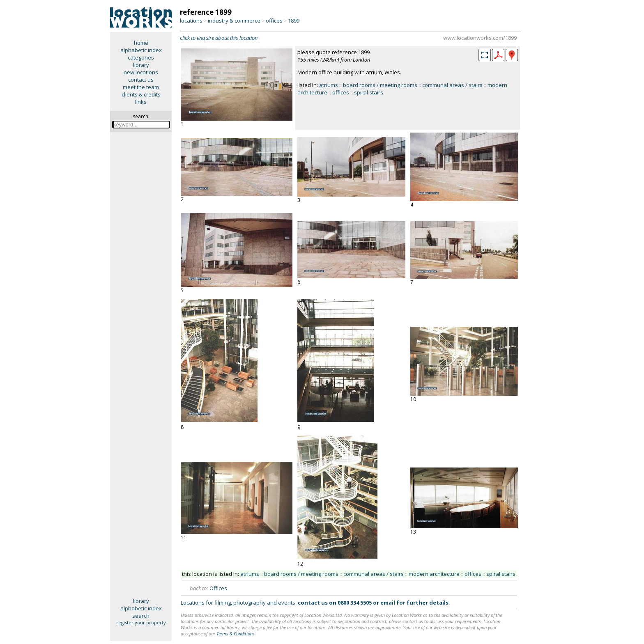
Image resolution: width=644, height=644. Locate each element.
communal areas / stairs (452, 85)
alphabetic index (141, 50)
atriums (329, 85)
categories (141, 57)
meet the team (141, 87)
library (141, 65)
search (141, 616)
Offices (218, 588)
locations (191, 21)
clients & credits (141, 94)
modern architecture (434, 574)
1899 (294, 21)
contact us (141, 80)
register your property (141, 622)
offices (274, 21)
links (141, 102)
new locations (141, 72)
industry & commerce (234, 21)
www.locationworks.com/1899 (480, 38)
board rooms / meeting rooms (380, 85)
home (141, 43)
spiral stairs (369, 92)
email (388, 603)
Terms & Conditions (236, 634)
